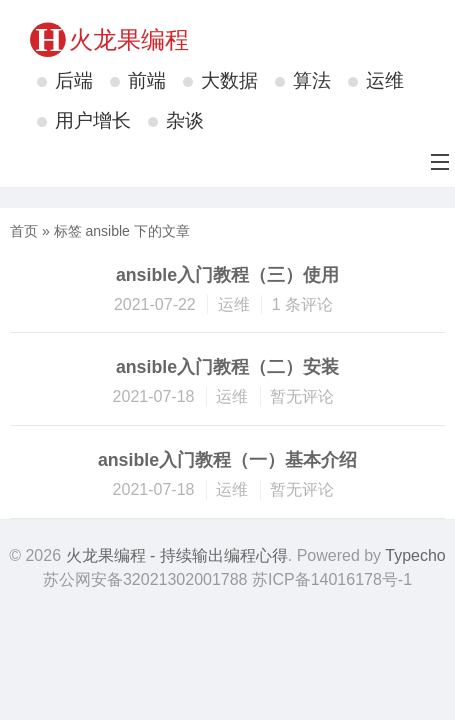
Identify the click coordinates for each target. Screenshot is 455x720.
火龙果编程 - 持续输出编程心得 (177, 555)
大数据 (229, 80)
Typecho (415, 555)
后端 (74, 80)
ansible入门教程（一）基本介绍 (227, 460)
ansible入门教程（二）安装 (227, 367)
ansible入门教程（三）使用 (227, 275)
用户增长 (93, 120)
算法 (312, 80)
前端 (147, 80)
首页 (24, 231)
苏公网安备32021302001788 (145, 579)
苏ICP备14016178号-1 (332, 579)
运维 (385, 80)
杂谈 (185, 120)
